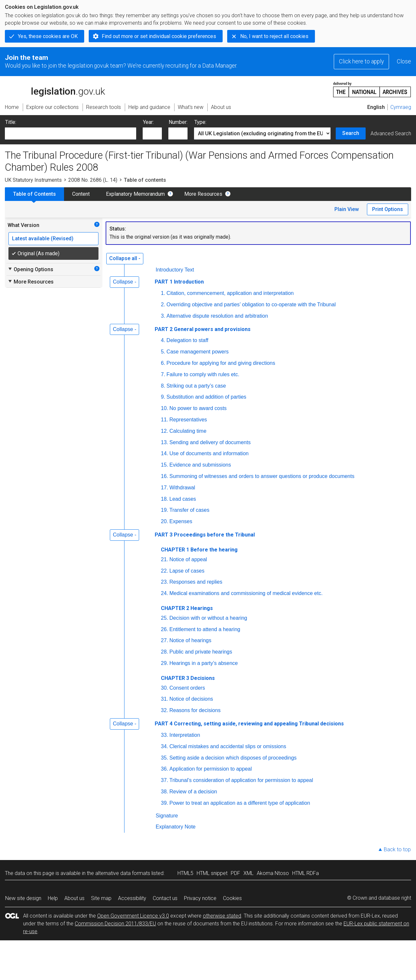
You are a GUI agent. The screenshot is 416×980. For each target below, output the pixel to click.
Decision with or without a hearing (208, 618)
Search (351, 133)
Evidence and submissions (200, 465)
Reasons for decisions (195, 710)
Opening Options (30, 269)
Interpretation (185, 735)
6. (163, 363)
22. (164, 571)
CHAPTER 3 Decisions (188, 678)
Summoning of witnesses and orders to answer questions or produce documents (262, 476)
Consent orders (187, 688)
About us (74, 898)
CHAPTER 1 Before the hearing (199, 550)
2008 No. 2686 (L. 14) (93, 180)
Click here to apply (361, 61)
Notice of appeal (188, 559)
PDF (235, 873)
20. (164, 521)
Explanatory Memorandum (135, 194)
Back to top (397, 849)
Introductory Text (175, 270)
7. (163, 374)
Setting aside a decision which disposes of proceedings (233, 758)
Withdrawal (182, 488)
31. (164, 699)
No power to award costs (198, 408)
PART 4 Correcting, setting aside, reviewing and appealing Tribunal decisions (249, 724)
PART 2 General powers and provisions (203, 329)
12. (164, 431)
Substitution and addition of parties (206, 397)
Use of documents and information (209, 453)
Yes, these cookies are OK (48, 36)
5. (163, 352)
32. (164, 710)
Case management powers (197, 352)
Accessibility (132, 898)
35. (164, 758)
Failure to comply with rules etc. (203, 374)
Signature (167, 816)
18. (164, 499)
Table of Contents (34, 194)
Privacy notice (200, 898)
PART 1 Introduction (179, 282)
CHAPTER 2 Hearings (187, 608)
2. (163, 305)
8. (163, 386)
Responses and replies (196, 582)
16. (164, 476)
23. (164, 582)
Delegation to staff (187, 340)
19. (164, 510)
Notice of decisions (191, 699)
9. (163, 397)
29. (164, 663)
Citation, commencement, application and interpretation (230, 293)
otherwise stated (222, 916)
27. (164, 640)
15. (164, 465)
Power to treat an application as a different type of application (240, 803)
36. (164, 769)
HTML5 (185, 873)
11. (164, 420)
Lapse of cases (187, 571)
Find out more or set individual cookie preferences (159, 36)
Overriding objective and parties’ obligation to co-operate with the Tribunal (251, 305)
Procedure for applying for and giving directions (221, 363)
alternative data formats (123, 873)
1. (163, 293)
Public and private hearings (201, 652)
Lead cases (183, 499)
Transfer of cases (189, 510)
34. (164, 746)
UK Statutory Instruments (33, 180)
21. (164, 559)
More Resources (203, 194)
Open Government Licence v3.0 (133, 916)
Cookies (232, 898)
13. (164, 442)
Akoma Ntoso (273, 873)
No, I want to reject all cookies (274, 36)
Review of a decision (193, 792)
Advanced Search (391, 133)
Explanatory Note (176, 827)
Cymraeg (401, 107)
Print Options (388, 209)
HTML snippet (212, 873)
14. (164, 453)
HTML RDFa (305, 873)
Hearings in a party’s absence (204, 663)
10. (164, 408)
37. (164, 780)
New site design (23, 898)
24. (164, 593)
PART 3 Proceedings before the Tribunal (205, 535)
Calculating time (188, 431)
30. (164, 688)
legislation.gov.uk (55, 89)
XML (248, 873)
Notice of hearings (190, 640)
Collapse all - (125, 258)
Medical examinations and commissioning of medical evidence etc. (246, 593)
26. (164, 629)
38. (164, 792)
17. (164, 488)
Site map (101, 898)
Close (404, 61)
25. (164, 618)
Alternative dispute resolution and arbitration (217, 316)
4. (163, 340)
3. (163, 316)
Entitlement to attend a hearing (205, 629)
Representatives (188, 420)
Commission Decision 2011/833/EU (115, 924)
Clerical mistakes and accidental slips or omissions (228, 746)
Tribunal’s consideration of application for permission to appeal (241, 780)
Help (53, 898)
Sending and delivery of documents (210, 442)
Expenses (181, 521)
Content (81, 194)
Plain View (347, 209)
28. (164, 652)
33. (164, 735)
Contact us (165, 898)
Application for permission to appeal (210, 769)
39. (164, 803)
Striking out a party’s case (196, 386)
